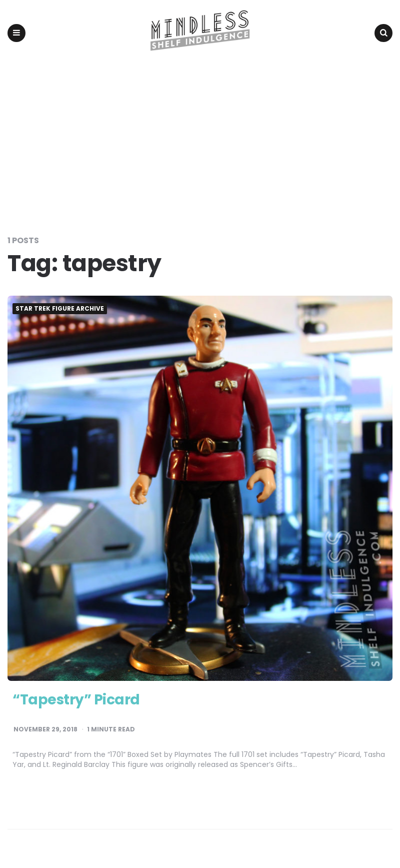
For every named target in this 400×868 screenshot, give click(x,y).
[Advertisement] (200, 141)
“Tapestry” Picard (76, 700)
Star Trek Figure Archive (60, 309)
